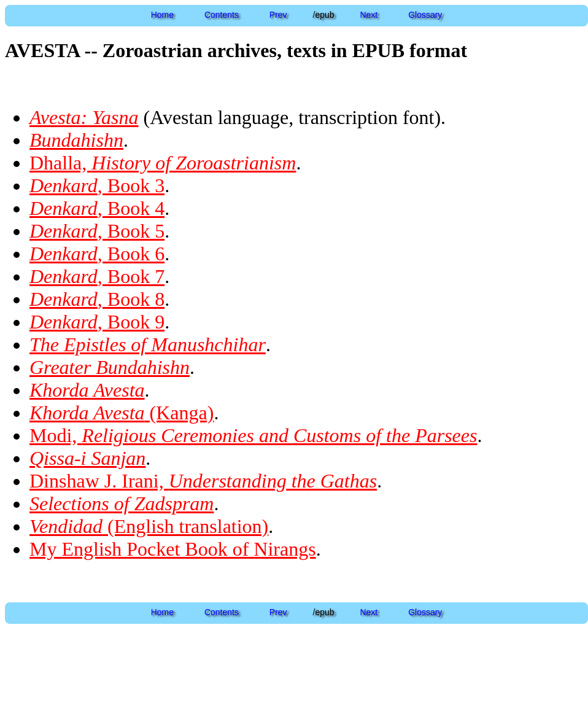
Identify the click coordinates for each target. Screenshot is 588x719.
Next (369, 15)
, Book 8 (97, 299)
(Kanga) (122, 413)
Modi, (253, 435)
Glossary (425, 15)
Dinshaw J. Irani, (203, 481)
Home (162, 15)
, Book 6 (97, 254)
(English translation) (149, 526)
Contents (222, 15)
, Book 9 (97, 322)
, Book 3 (97, 185)
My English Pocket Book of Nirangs (173, 549)
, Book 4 (97, 208)
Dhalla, (163, 163)
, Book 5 (97, 231)
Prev (278, 15)
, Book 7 (97, 276)
